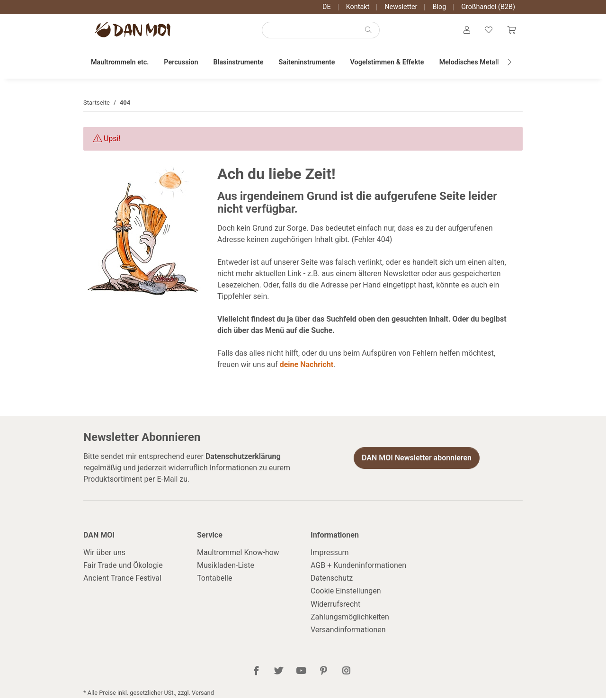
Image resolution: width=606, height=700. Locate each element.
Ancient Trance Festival (122, 580)
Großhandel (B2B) (488, 7)
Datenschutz (332, 580)
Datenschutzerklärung (243, 458)
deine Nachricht (307, 366)
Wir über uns (104, 554)
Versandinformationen (348, 632)
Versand (203, 695)
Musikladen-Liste (226, 567)
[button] (465, 31)
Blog (439, 7)
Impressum (330, 554)
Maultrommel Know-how (238, 554)
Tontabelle (214, 580)
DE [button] (327, 7)
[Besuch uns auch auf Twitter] (279, 673)
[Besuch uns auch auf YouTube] (301, 673)
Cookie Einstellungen (346, 593)
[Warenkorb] (511, 31)
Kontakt (358, 7)
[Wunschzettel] (488, 31)
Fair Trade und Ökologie (123, 567)
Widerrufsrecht (335, 606)
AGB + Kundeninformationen (358, 567)
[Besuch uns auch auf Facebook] (256, 673)
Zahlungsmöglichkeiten (350, 619)
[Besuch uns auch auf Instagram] (346, 673)
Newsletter (401, 7)
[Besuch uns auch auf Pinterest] (324, 673)
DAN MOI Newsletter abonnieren (417, 460)
